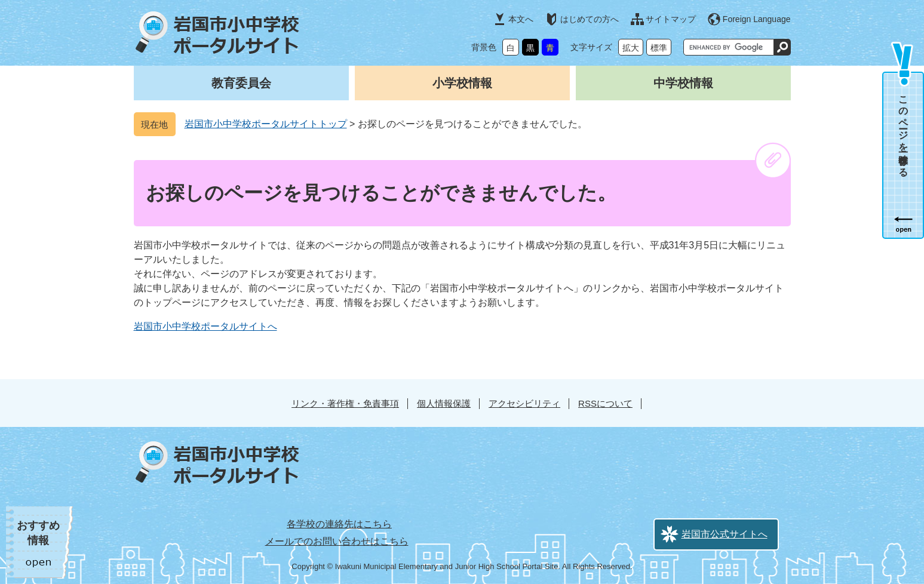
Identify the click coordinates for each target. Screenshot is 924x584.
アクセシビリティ (524, 403)
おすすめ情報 (38, 533)
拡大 (631, 48)
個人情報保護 (444, 403)
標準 (659, 48)
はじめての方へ (590, 19)
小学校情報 (462, 83)
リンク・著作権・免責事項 (345, 403)
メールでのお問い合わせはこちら (337, 541)
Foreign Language (757, 19)
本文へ (521, 19)
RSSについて (605, 403)
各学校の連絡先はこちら (339, 524)
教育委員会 (241, 83)
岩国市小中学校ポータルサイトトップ (266, 124)
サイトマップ (671, 19)
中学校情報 (683, 83)
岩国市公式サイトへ (725, 534)
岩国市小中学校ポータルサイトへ (205, 326)
